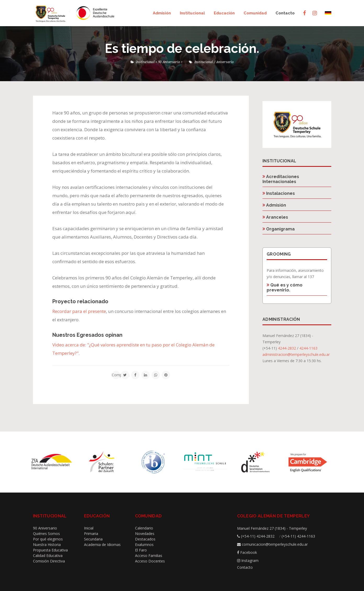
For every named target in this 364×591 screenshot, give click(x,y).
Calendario (144, 528)
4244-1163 (308, 348)
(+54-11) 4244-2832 (258, 536)
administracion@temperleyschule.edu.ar (296, 354)
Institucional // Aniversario (214, 62)
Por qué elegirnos (48, 539)
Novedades (145, 534)
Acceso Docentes (150, 561)
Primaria (91, 534)
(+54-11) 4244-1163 (298, 536)
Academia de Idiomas (102, 545)
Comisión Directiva (49, 561)
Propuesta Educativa (50, 550)
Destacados (145, 539)
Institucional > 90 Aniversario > (159, 62)
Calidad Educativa (48, 556)
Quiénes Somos (46, 534)
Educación (224, 13)
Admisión (162, 13)
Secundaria (93, 539)
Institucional (192, 13)
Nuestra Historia (47, 545)
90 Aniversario (45, 528)
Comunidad (255, 13)
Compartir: (116, 375)
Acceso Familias (149, 556)
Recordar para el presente (79, 311)
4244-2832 (287, 348)
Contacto (285, 13)
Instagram (250, 560)
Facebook (249, 552)
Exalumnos (144, 545)
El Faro (141, 550)
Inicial (89, 528)
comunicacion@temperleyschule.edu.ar (275, 544)
